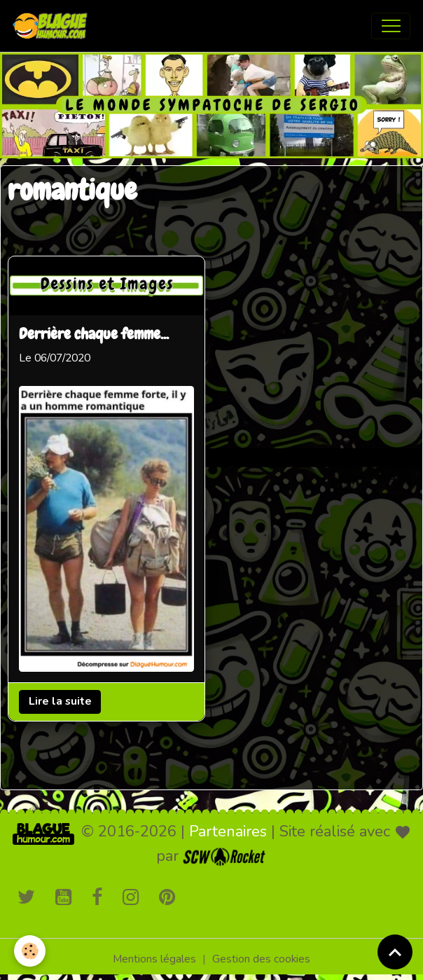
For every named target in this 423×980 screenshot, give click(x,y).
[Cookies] (30, 951)
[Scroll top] (395, 952)
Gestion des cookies (261, 959)
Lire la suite (60, 701)
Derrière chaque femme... (94, 335)
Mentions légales (154, 959)
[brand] (53, 26)
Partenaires (228, 831)
